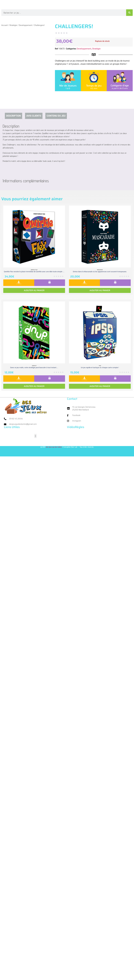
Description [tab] (14, 116)
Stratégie (13, 25)
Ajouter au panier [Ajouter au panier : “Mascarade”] (100, 290)
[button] (35, 436)
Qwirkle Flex (34, 270)
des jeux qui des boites (54, 447)
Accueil (4, 25)
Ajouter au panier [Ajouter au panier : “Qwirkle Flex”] (34, 290)
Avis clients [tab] (34, 116)
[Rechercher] (129, 13)
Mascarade (100, 270)
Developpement (25, 25)
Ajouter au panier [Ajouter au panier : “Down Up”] (34, 386)
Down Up (34, 366)
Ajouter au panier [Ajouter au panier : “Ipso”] (100, 386)
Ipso (100, 366)
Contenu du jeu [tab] (56, 116)
